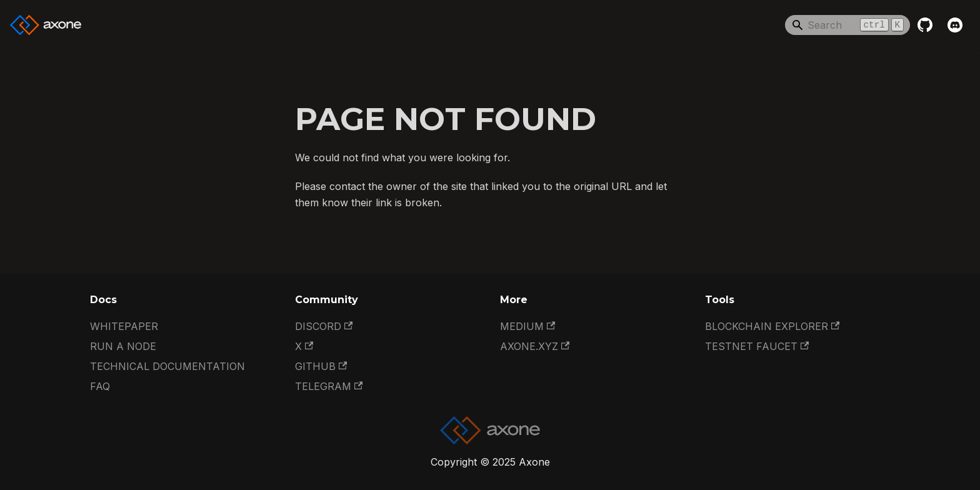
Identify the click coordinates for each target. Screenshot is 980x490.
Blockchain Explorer (772, 326)
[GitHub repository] (925, 25)
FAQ (100, 386)
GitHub (321, 366)
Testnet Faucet (757, 346)
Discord (324, 326)
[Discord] (955, 25)
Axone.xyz (535, 346)
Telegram (329, 386)
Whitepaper (124, 326)
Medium (527, 326)
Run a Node (123, 346)
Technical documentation (167, 366)
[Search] (847, 25)
